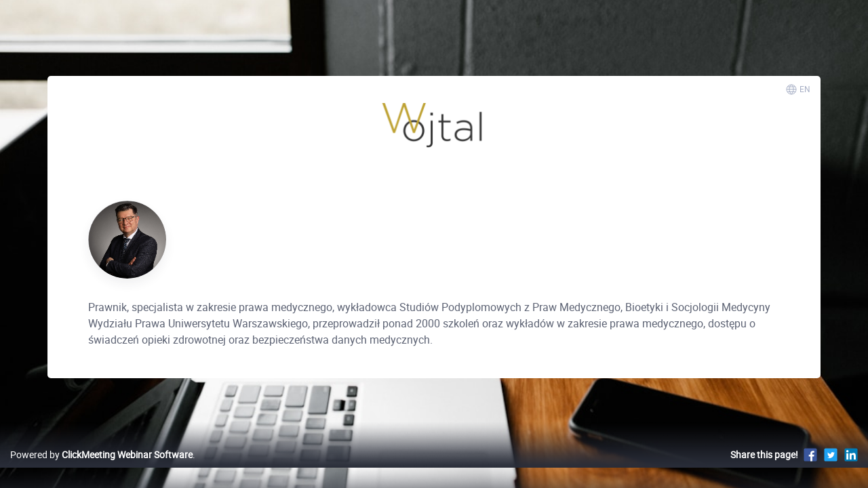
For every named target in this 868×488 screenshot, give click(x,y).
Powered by (101, 469)
